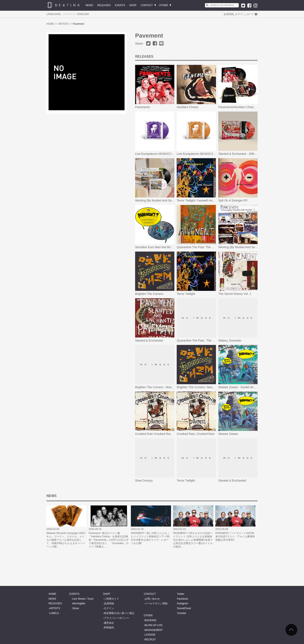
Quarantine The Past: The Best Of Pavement (206, 247)
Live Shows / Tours (83, 599)
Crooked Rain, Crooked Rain (196, 434)
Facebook (183, 599)
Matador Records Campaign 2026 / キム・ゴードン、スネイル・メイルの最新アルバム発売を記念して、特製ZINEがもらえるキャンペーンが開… (66, 540)
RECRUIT (150, 640)
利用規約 (109, 628)
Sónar (76, 608)
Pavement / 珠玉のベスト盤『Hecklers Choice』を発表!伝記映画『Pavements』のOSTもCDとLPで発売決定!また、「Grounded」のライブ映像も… (109, 540)
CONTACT (147, 5)
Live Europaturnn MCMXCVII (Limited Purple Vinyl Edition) (174, 154)
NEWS (89, 5)
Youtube (182, 613)
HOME (50, 24)
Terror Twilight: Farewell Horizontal (199, 200)
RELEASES (104, 5)
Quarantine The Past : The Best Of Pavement (206, 340)
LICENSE (150, 635)
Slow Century (144, 481)
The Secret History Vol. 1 (235, 294)
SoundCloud (184, 608)
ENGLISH (83, 14)
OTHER (164, 5)
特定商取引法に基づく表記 (119, 613)
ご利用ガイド (111, 599)
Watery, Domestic (230, 340)
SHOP (133, 5)
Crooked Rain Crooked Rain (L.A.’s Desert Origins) (168, 434)
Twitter (181, 594)
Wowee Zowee (228, 434)
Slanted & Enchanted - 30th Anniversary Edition (249, 154)
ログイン (240, 14)
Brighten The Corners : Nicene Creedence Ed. (165, 387)
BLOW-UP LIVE (154, 625)
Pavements (142, 107)
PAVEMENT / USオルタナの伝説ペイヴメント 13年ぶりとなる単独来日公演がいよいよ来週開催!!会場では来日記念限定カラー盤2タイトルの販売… (193, 540)
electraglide (79, 603)
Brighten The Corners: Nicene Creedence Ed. (206, 387)
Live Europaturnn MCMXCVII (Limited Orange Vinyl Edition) (216, 154)
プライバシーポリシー (117, 618)
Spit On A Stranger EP (233, 200)
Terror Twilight (186, 294)
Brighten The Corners (149, 294)
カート (250, 14)
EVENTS (120, 5)
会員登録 (229, 14)
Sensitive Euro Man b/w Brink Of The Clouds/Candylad (171, 247)
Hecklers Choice (187, 107)
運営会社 (109, 623)
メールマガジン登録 (156, 603)
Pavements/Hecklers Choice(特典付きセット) (248, 107)
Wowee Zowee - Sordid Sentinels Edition (245, 387)
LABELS (54, 613)
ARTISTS (63, 24)
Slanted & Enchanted (149, 340)
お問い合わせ (152, 599)
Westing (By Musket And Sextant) (157, 200)
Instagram (183, 603)
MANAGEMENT (154, 630)
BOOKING (151, 620)
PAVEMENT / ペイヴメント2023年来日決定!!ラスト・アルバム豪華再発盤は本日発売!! (235, 536)
